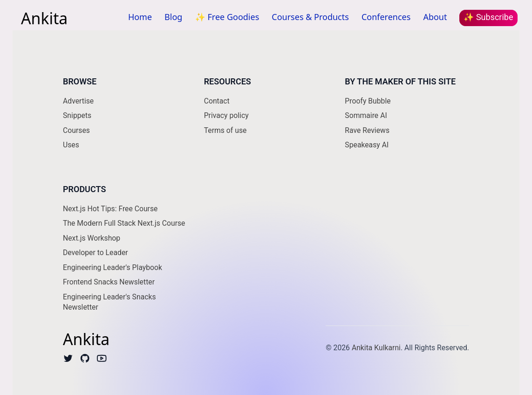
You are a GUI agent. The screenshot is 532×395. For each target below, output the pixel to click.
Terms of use (225, 130)
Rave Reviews (367, 130)
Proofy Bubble (368, 101)
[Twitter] (68, 360)
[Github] (85, 360)
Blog (173, 17)
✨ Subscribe (488, 17)
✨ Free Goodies (227, 17)
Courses (76, 130)
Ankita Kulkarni (376, 348)
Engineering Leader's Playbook (113, 267)
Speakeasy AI (367, 145)
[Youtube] (102, 360)
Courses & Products (310, 17)
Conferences (386, 17)
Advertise (78, 101)
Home (140, 17)
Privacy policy (226, 115)
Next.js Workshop (92, 238)
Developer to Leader (95, 253)
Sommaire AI (366, 115)
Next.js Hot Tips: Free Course (110, 209)
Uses (71, 145)
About (435, 17)
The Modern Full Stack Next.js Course (124, 223)
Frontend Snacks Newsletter (109, 282)
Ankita (44, 18)
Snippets (77, 115)
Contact (217, 101)
